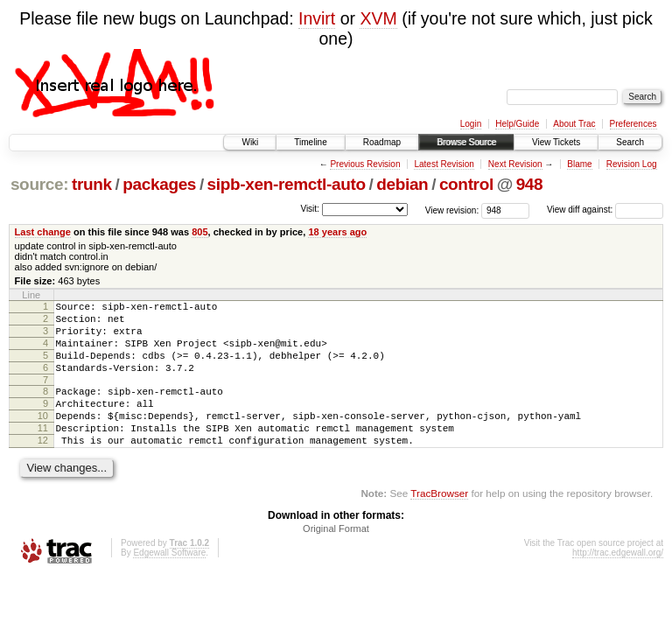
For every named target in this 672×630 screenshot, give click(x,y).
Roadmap (382, 142)
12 (43, 466)
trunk (92, 184)
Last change (43, 232)
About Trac (574, 124)
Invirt (317, 18)
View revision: (452, 210)
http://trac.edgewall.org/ (618, 581)
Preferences (633, 124)
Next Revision (515, 164)
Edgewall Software (169, 581)
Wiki (250, 142)
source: (39, 184)
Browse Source (466, 142)
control (466, 184)
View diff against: (605, 210)
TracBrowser (439, 522)
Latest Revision (444, 164)
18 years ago (337, 232)
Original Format (336, 557)
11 (43, 451)
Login (471, 124)
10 (43, 437)
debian (402, 184)
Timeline (310, 142)
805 (199, 232)
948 (530, 184)
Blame (579, 164)
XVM (378, 18)
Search (630, 142)
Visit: (310, 209)
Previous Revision (365, 164)
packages (159, 184)
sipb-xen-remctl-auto (287, 184)
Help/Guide (517, 124)
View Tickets (556, 142)
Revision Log (632, 164)
